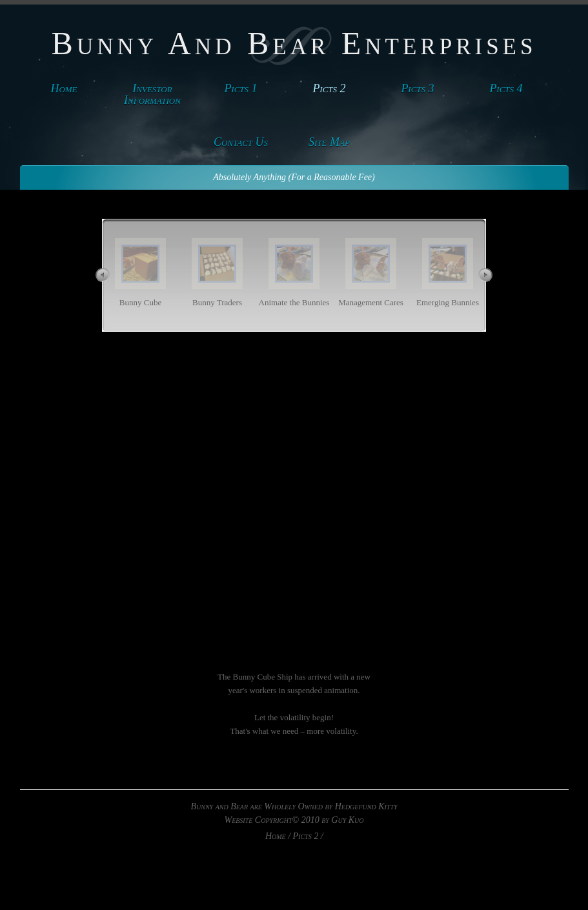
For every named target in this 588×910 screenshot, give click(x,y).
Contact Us (241, 142)
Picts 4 (506, 88)
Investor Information (152, 94)
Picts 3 (417, 88)
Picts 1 (240, 88)
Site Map (329, 142)
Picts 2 (329, 88)
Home (64, 88)
